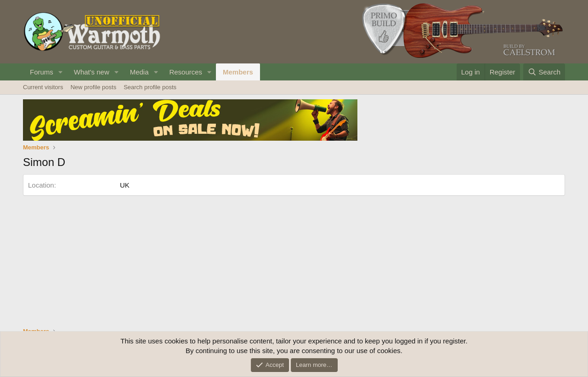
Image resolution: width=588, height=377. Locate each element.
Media (139, 72)
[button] (61, 72)
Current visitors (43, 87)
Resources (186, 72)
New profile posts (93, 87)
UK (125, 185)
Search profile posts (150, 87)
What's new (92, 72)
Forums (42, 72)
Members (238, 72)
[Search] (544, 72)
